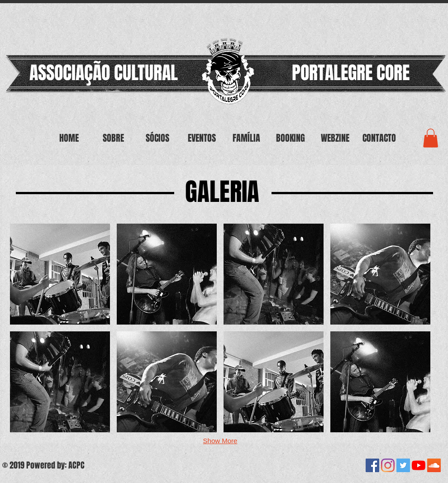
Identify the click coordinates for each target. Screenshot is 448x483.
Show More (220, 441)
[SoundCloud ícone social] (434, 465)
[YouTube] (419, 465)
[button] (60, 274)
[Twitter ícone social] (403, 465)
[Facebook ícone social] (372, 465)
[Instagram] (388, 465)
